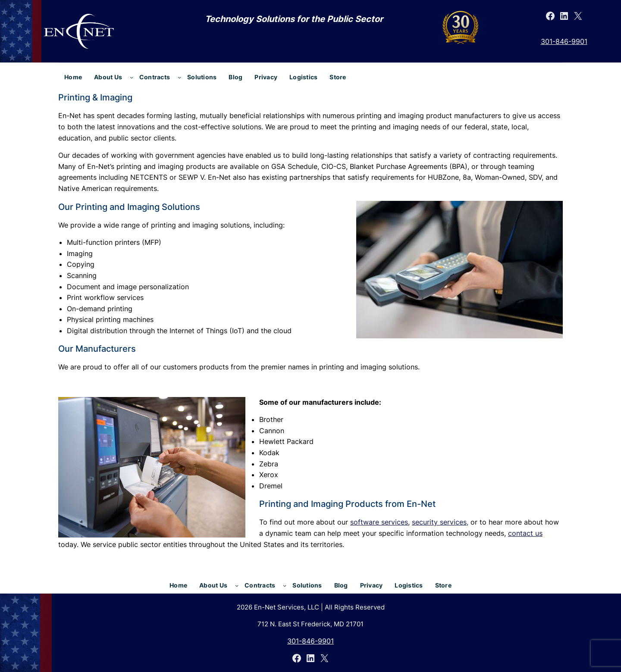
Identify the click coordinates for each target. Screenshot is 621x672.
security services (439, 522)
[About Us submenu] (132, 77)
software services (379, 522)
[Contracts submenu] (179, 77)
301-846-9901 (564, 41)
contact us (525, 533)
